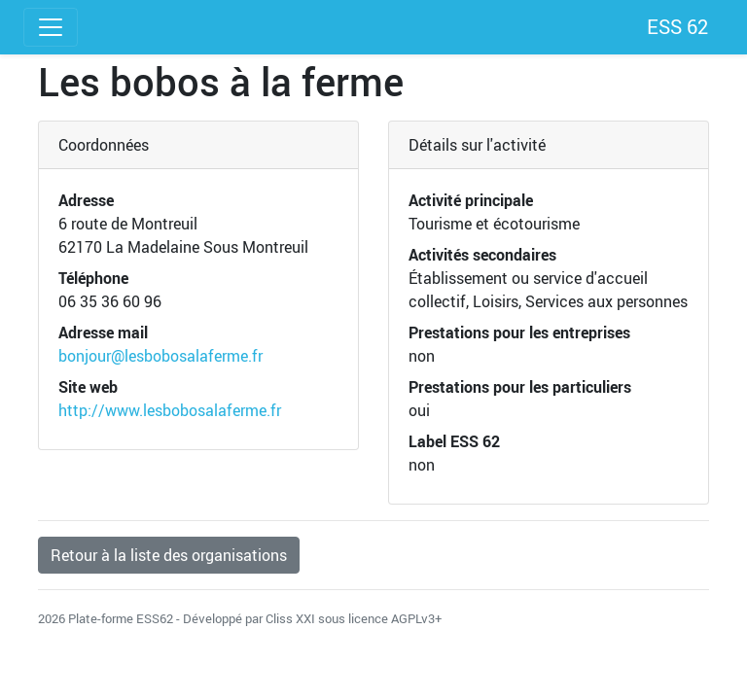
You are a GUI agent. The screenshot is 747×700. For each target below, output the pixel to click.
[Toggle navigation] (51, 27)
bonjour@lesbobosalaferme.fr (160, 356)
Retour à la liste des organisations (169, 555)
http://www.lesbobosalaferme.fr (170, 410)
